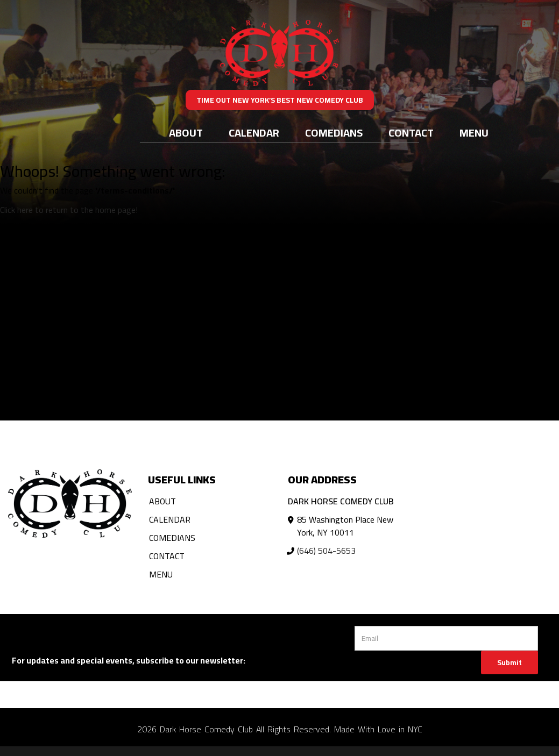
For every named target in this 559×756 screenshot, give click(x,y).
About (186, 133)
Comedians (334, 133)
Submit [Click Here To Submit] (510, 662)
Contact (411, 133)
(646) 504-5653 (326, 551)
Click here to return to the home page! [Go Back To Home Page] (69, 210)
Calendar (254, 133)
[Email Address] (446, 638)
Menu (474, 133)
